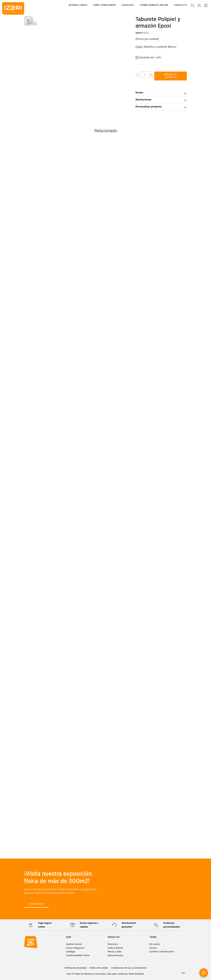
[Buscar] (193, 5)
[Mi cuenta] (199, 5)
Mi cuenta (155, 944)
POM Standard (136, 974)
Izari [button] (183, 973)
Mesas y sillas (115, 951)
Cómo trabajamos (75, 948)
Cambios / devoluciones (162, 951)
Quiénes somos (74, 944)
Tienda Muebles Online (78, 955)
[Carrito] (206, 5)
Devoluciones (161, 100)
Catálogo (71, 951)
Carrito (153, 948)
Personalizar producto (161, 107)
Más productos (115, 955)
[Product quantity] (145, 75)
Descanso (113, 944)
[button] (204, 973)
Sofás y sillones (115, 948)
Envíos (161, 93)
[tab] (161, 93)
